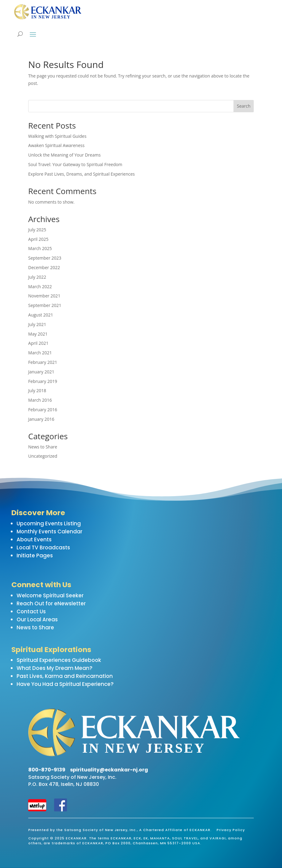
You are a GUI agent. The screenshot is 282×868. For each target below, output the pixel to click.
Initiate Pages (35, 555)
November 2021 (44, 296)
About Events (34, 540)
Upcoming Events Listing (49, 524)
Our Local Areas (37, 619)
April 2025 (38, 239)
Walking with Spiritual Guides (57, 136)
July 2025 (37, 230)
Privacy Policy (231, 830)
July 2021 (37, 324)
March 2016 (40, 400)
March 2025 (40, 248)
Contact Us (31, 611)
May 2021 (38, 334)
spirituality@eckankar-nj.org (109, 770)
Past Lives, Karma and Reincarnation (65, 676)
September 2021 (45, 305)
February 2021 (43, 362)
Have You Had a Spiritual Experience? (65, 684)
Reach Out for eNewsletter (51, 603)
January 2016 (41, 419)
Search (244, 106)
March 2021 (40, 353)
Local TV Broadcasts (43, 547)
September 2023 (45, 258)
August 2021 (41, 315)
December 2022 (44, 267)
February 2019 (43, 381)
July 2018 (37, 390)
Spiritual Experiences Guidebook (59, 660)
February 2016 (43, 410)
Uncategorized (43, 456)
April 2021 (38, 343)
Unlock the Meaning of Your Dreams (65, 155)
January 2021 (41, 372)
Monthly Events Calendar (49, 532)
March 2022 (40, 287)
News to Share (43, 447)
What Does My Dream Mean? (55, 668)
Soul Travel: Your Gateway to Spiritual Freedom (75, 164)
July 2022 (37, 277)
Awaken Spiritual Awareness (56, 145)
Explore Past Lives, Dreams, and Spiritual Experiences (82, 174)
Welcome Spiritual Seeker (50, 595)
